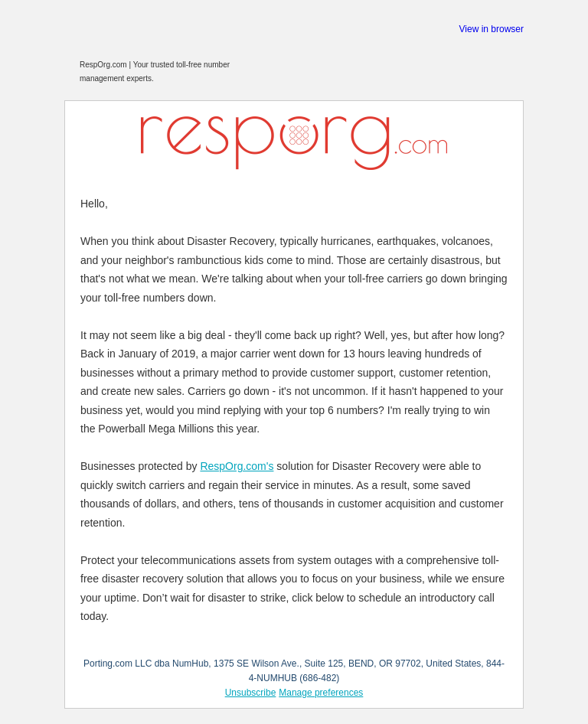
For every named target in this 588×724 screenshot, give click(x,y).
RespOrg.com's (237, 466)
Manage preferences (321, 693)
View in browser (492, 29)
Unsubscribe (251, 693)
